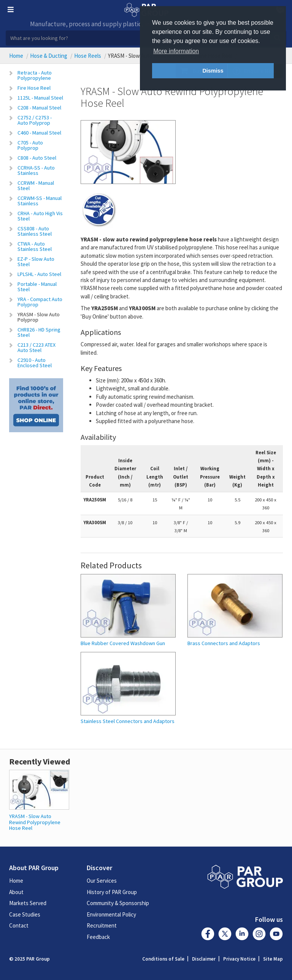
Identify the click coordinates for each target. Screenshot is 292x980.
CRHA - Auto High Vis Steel (40, 216)
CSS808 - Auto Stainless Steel (35, 231)
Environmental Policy (111, 914)
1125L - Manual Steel (40, 98)
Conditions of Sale (163, 959)
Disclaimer (204, 959)
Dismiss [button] (213, 71)
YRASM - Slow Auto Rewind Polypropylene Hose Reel (35, 822)
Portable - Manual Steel (37, 287)
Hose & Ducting (49, 56)
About (16, 892)
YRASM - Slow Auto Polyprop (39, 317)
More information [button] (176, 51)
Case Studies (25, 914)
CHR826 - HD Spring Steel (39, 332)
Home (16, 56)
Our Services (102, 881)
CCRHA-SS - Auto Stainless (36, 170)
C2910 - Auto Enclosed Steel (35, 363)
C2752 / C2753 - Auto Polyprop (35, 120)
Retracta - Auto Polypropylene (35, 75)
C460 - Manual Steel (39, 133)
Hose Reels (88, 56)
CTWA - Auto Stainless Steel (35, 246)
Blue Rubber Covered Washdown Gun (123, 643)
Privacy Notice (239, 959)
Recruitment (102, 925)
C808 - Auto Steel (37, 158)
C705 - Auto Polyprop (30, 145)
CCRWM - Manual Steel (36, 186)
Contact (19, 925)
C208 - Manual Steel (39, 108)
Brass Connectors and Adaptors (224, 643)
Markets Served (28, 903)
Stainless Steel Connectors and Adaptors (128, 721)
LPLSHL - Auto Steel (39, 274)
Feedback (98, 937)
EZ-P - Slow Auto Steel (36, 262)
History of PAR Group (112, 892)
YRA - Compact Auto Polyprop (40, 302)
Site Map (273, 959)
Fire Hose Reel (34, 88)
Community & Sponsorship (118, 903)
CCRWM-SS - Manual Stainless (40, 201)
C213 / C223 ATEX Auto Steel (36, 347)
